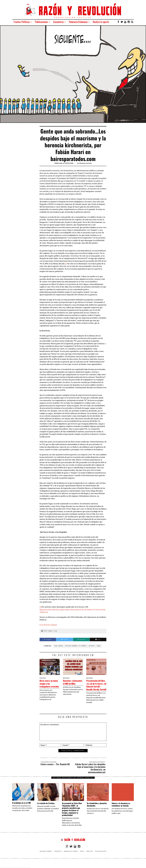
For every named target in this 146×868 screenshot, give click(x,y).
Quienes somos (46, 857)
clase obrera (59, 646)
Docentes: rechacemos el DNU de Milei (71, 683)
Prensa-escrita (86, 163)
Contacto (58, 857)
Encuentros (58, 22)
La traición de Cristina (46, 809)
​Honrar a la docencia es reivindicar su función (121, 810)
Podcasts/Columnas (78, 22)
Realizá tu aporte (101, 22)
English (90, 857)
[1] (66, 264)
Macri (99, 646)
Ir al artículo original (48, 625)
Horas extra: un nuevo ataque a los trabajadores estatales (50, 685)
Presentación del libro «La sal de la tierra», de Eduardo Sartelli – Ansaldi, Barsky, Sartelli (96, 688)
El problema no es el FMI (21, 809)
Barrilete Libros (71, 857)
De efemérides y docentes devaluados (97, 810)
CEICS (82, 857)
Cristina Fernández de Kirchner (76, 646)
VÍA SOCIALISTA (101, 857)
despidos (92, 646)
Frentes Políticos (22, 22)
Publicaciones (41, 22)
